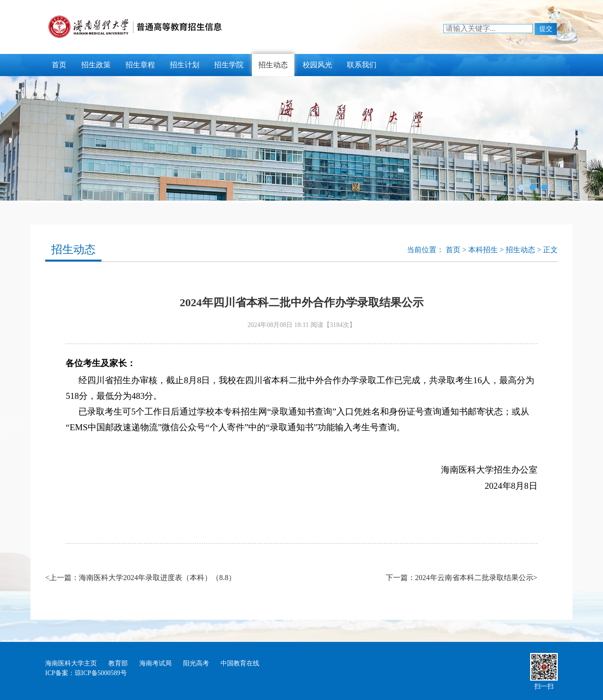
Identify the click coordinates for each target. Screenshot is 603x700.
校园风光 (317, 65)
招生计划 (185, 65)
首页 (59, 65)
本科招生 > (487, 250)
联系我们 (362, 65)
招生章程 (140, 65)
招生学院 (229, 65)
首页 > (457, 250)
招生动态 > (524, 250)
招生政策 (96, 65)
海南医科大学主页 (71, 663)
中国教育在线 (240, 663)
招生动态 (273, 65)
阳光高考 (196, 663)
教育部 (118, 663)
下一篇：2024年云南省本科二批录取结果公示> (462, 578)
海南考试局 (155, 663)
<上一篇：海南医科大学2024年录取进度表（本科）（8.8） (140, 578)
